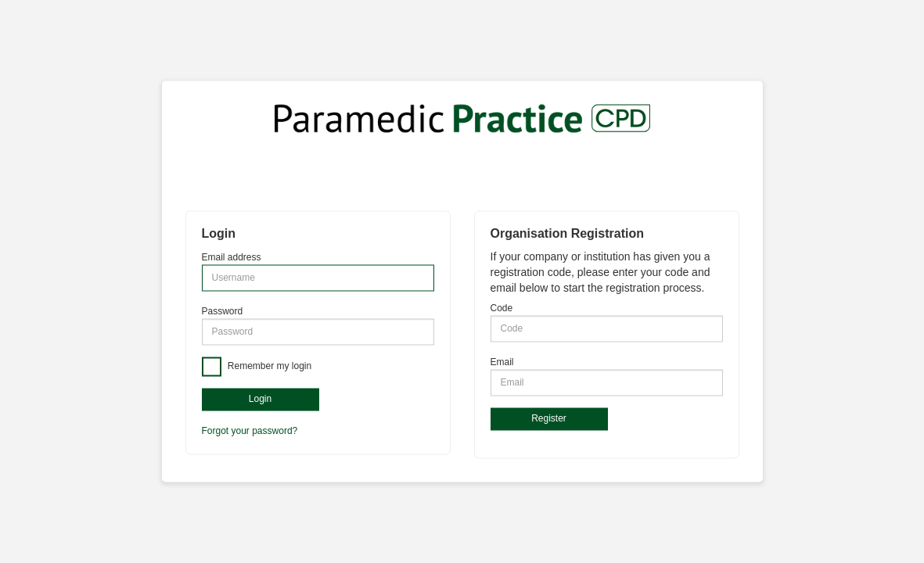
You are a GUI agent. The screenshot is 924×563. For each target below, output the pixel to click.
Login (260, 399)
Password (223, 311)
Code (502, 308)
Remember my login (269, 366)
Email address (232, 257)
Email (502, 362)
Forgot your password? (250, 432)
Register (549, 418)
